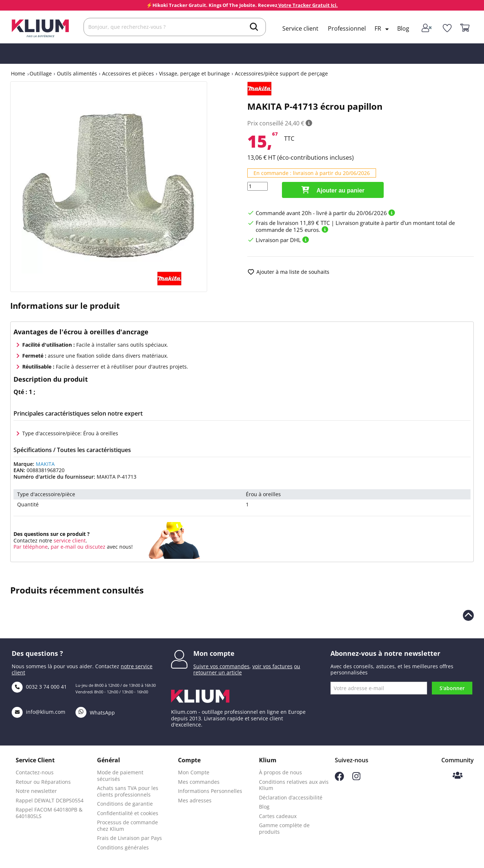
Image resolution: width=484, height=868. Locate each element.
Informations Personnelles (210, 791)
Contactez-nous (35, 772)
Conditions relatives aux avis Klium (294, 785)
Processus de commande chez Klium (127, 826)
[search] (254, 28)
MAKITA (45, 464)
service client (69, 540)
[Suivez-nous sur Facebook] (339, 779)
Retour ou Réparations (43, 782)
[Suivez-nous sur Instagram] (356, 778)
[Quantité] (258, 186)
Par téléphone (31, 547)
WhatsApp (95, 713)
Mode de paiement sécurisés (120, 776)
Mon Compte (194, 772)
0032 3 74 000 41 (39, 687)
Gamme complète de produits (284, 828)
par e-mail (63, 547)
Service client (300, 28)
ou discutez (91, 547)
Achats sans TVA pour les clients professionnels (128, 791)
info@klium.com (38, 712)
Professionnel (347, 28)
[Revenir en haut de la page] (468, 615)
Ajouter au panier (333, 190)
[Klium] (40, 28)
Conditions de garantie (125, 804)
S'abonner (452, 688)
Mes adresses (195, 800)
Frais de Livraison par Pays (129, 838)
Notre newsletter (36, 791)
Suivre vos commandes (221, 666)
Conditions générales (123, 847)
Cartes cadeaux (278, 816)
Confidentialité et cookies (128, 813)
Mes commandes (199, 782)
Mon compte (214, 653)
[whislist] (447, 28)
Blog (403, 28)
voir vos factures (272, 666)
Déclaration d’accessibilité (291, 797)
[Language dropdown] (383, 29)
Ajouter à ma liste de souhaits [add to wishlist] (288, 272)
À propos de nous (280, 772)
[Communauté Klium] (458, 776)
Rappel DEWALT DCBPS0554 (50, 800)
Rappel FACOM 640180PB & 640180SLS (49, 813)
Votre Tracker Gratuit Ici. (307, 5)
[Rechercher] (175, 27)
